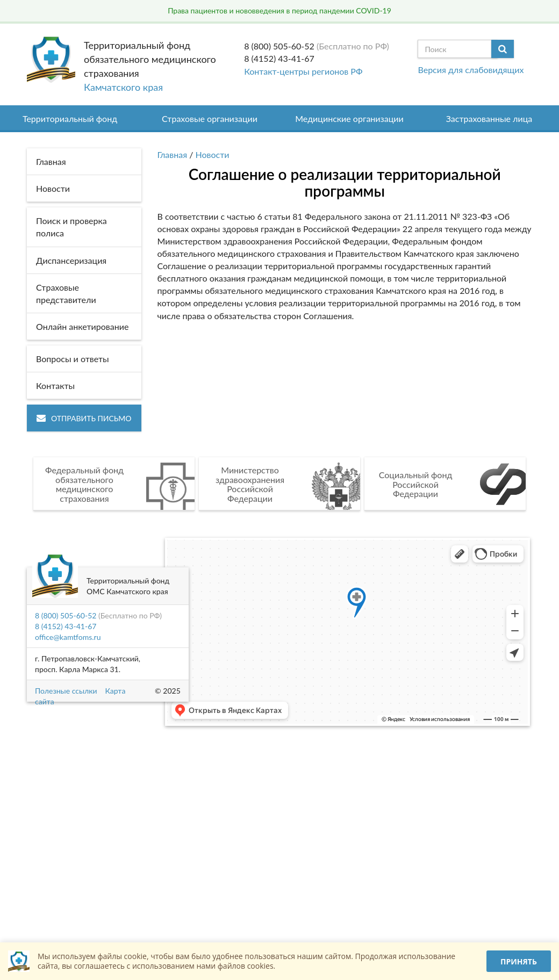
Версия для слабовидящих (471, 70)
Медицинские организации (349, 118)
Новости (213, 154)
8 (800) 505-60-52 (279, 46)
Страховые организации (210, 118)
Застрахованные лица (489, 118)
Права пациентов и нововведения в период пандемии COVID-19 (279, 10)
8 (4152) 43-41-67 (279, 58)
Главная (173, 154)
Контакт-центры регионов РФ (303, 71)
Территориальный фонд (70, 118)
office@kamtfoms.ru (68, 637)
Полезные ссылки (66, 691)
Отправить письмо (84, 418)
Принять (519, 961)
